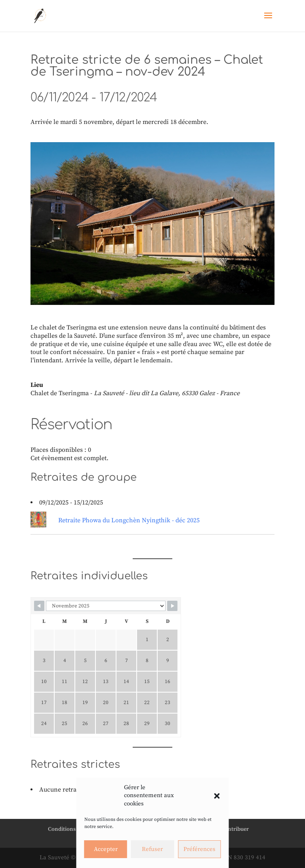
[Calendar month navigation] (106, 606)
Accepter (106, 849)
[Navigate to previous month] (39, 606)
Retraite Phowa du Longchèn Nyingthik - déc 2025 (129, 520)
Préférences (199, 849)
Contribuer (235, 829)
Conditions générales (74, 829)
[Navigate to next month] (172, 606)
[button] (217, 796)
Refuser (152, 849)
